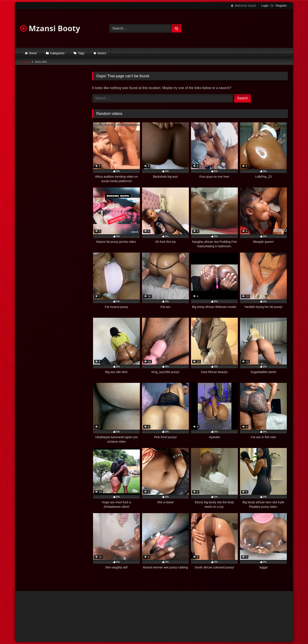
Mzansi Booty (50, 28)
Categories (57, 53)
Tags (81, 53)
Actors (102, 53)
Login (265, 6)
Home (33, 53)
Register (281, 6)
